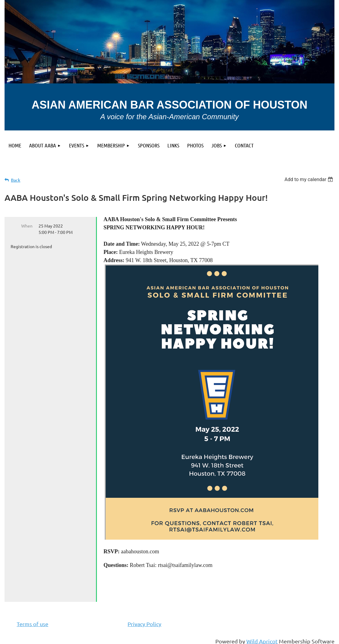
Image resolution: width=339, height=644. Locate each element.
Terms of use (33, 624)
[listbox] (309, 179)
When (27, 226)
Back (16, 180)
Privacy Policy (144, 624)
